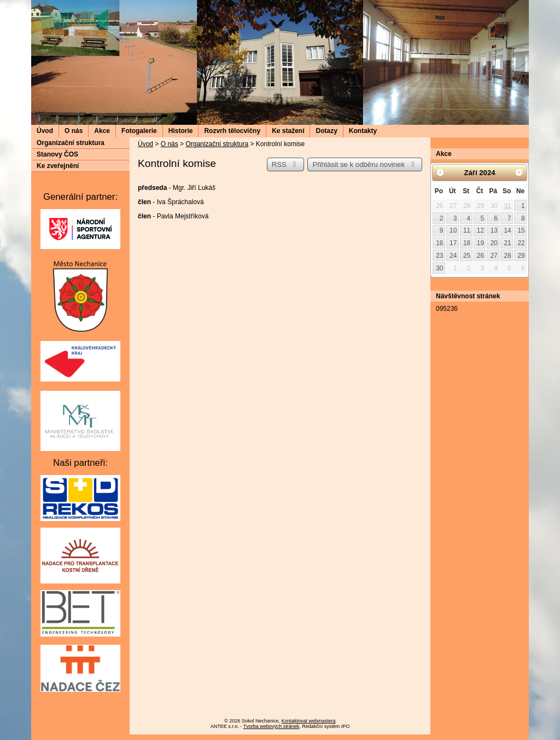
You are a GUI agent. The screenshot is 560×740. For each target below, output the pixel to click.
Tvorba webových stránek (272, 726)
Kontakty (363, 131)
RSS (285, 164)
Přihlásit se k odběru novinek (365, 164)
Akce (102, 131)
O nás (74, 131)
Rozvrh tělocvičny (232, 131)
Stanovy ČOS (57, 154)
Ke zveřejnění (58, 166)
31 (507, 206)
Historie (181, 131)
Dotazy (326, 131)
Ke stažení (288, 131)
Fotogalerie (139, 131)
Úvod (45, 131)
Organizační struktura (217, 144)
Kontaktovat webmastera (309, 721)
